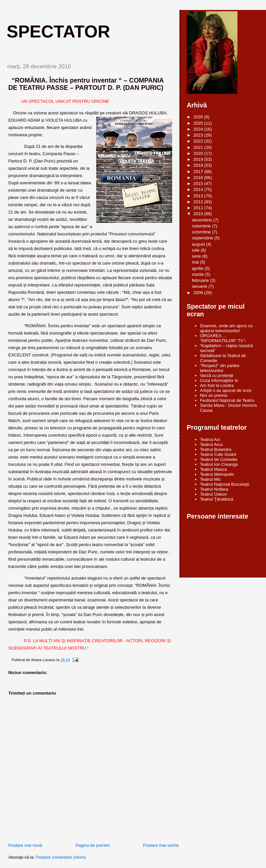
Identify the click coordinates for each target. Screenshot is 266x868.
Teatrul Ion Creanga (219, 464)
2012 (199, 202)
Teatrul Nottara (214, 489)
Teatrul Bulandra (216, 449)
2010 (199, 214)
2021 (199, 147)
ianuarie (200, 286)
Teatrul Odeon (214, 494)
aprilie (198, 268)
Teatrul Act (210, 439)
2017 (199, 172)
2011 (199, 208)
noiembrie (202, 226)
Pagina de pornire (93, 845)
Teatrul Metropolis (217, 474)
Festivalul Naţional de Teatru (227, 400)
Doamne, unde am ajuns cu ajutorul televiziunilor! (226, 328)
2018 (199, 165)
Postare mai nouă (25, 845)
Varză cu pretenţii (217, 375)
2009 (199, 293)
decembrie (203, 220)
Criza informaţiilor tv (219, 380)
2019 (199, 159)
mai (196, 262)
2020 (199, 153)
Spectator (58, 31)
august (199, 244)
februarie (201, 280)
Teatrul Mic (210, 479)
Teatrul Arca (211, 444)
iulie (197, 250)
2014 (199, 189)
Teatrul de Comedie (219, 459)
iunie (197, 256)
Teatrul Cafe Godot (218, 454)
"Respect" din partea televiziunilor (220, 368)
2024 (199, 129)
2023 (199, 135)
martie (199, 274)
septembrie (203, 238)
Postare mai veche (161, 845)
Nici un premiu (214, 395)
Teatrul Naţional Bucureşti (225, 484)
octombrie (202, 232)
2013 (199, 196)
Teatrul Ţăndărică (217, 499)
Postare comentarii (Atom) (61, 857)
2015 (199, 184)
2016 (199, 178)
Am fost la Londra (217, 385)
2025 (199, 123)
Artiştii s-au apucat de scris (226, 390)
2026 (199, 117)
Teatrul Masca (213, 469)
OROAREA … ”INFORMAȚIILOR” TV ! (223, 338)
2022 (199, 141)
